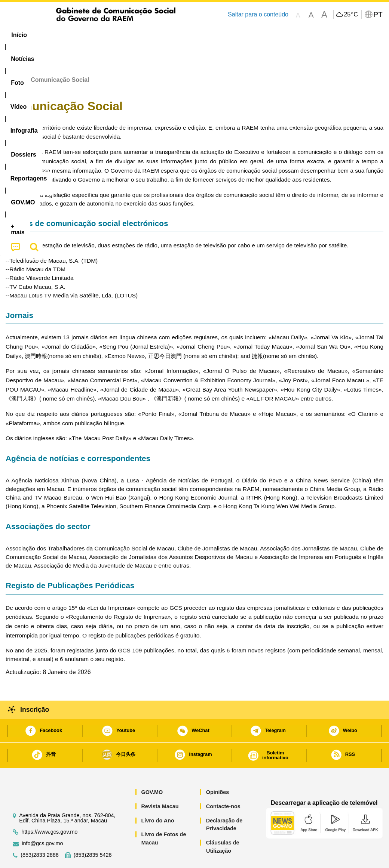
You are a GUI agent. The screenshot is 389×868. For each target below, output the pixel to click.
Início (13, 57)
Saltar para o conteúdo (258, 14)
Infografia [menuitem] (154, 35)
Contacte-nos (223, 784)
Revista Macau (160, 784)
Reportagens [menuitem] (240, 35)
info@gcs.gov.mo (42, 821)
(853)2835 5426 (93, 832)
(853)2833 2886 (40, 832)
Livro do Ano (157, 798)
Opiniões (218, 769)
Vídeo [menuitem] (117, 35)
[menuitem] (53, 35)
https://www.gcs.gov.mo (49, 809)
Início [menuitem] (19, 35)
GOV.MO (152, 769)
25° (351, 15)
